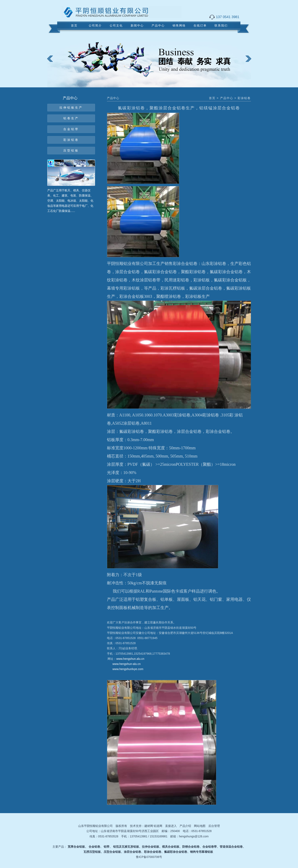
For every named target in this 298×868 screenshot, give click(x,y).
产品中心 (158, 25)
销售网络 (179, 25)
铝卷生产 (71, 118)
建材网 (149, 826)
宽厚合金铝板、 (78, 847)
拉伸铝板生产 (71, 107)
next (251, 62)
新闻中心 (137, 25)
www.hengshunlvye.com (128, 669)
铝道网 (158, 826)
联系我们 (221, 25)
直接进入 (171, 826)
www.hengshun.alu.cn (130, 659)
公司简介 (95, 25)
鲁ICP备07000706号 (149, 857)
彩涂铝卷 (71, 140)
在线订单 (200, 25)
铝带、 (108, 847)
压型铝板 (71, 150)
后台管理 (214, 826)
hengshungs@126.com (194, 836)
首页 (74, 25)
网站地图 (200, 826)
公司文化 (116, 25)
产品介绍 (185, 826)
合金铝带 (71, 129)
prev (53, 62)
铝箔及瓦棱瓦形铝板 (126, 847)
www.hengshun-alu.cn (127, 664)
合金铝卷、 (96, 847)
